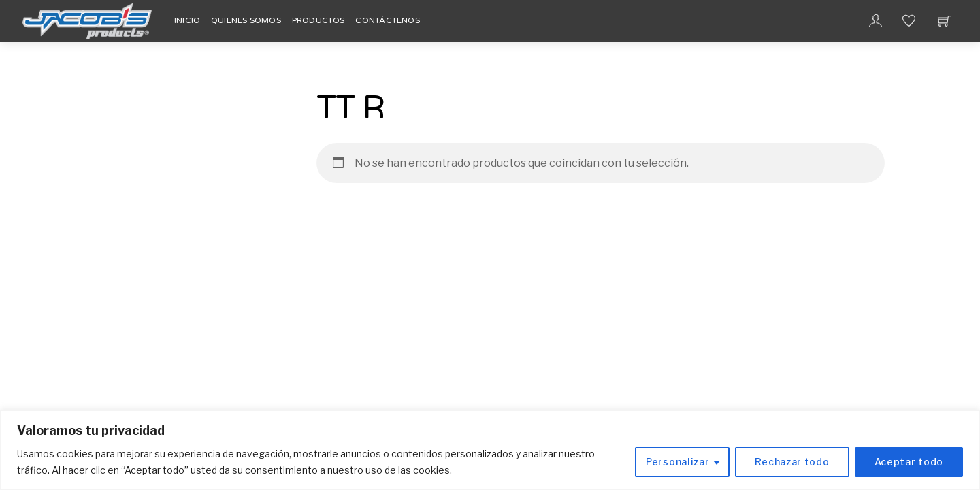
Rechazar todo (792, 462)
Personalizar (677, 462)
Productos (318, 20)
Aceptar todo (909, 462)
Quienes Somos (246, 20)
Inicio (187, 20)
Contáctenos (388, 20)
